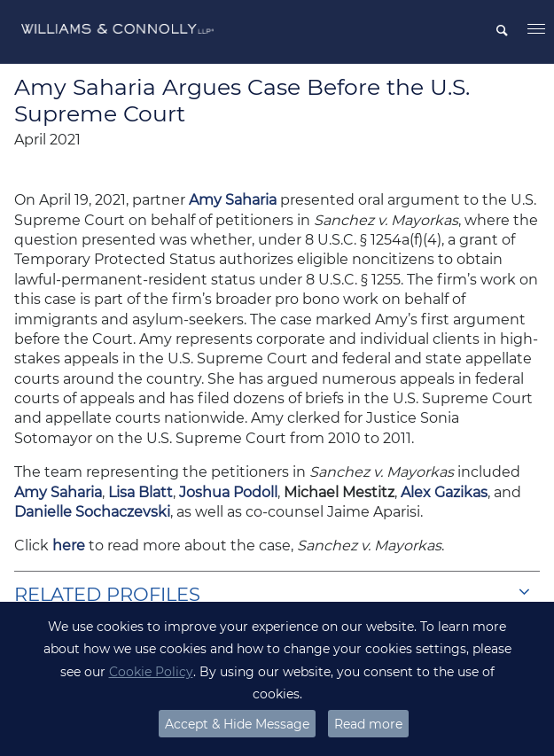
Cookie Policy (151, 672)
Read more (368, 724)
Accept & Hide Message (237, 724)
